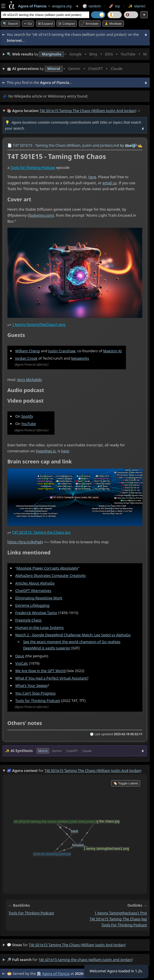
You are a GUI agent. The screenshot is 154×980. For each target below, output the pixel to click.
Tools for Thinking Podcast (33, 167)
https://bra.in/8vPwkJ (25, 542)
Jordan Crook (26, 358)
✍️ (140, 146)
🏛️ (39, 973)
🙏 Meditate (113, 24)
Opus (20, 656)
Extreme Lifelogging (32, 605)
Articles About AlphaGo (35, 583)
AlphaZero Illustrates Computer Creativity (51, 575)
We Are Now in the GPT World (41, 671)
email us (109, 183)
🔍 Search (10, 24)
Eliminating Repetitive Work (39, 598)
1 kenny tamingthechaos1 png (121, 913)
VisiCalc (22, 663)
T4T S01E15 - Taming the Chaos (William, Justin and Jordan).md (66, 145)
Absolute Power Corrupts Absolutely (47, 568)
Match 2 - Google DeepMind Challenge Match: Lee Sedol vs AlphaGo (73, 635)
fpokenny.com (41, 215)
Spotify (27, 416)
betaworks (80, 358)
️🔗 (135, 146)
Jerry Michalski (30, 379)
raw (128, 146)
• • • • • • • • (77, 54)
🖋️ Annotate (90, 24)
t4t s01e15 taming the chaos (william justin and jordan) (77, 945)
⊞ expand (45, 24)
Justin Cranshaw (62, 351)
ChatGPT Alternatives (33, 590)
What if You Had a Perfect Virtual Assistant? (52, 678)
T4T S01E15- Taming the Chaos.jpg (41, 532)
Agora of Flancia (56, 973)
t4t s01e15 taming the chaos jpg (118, 919)
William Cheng (28, 351)
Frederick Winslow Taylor (36, 612)
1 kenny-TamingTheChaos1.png (39, 324)
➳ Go (28, 24)
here (92, 177)
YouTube (29, 423)
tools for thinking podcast (31, 913)
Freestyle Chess (29, 620)
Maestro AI (112, 351)
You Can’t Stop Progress (35, 693)
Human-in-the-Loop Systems (40, 627)
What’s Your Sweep (31, 685)
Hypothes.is (46, 451)
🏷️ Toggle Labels (126, 783)
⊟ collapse (67, 24)
